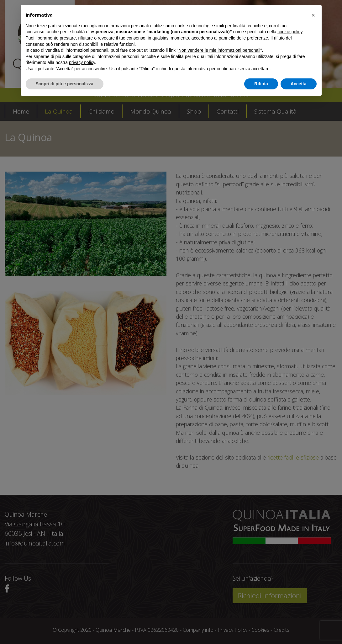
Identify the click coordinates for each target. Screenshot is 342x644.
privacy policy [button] (82, 62)
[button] (313, 15)
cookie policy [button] (290, 32)
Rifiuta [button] (261, 84)
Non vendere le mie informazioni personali (219, 50)
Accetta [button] (299, 84)
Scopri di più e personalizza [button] (65, 84)
